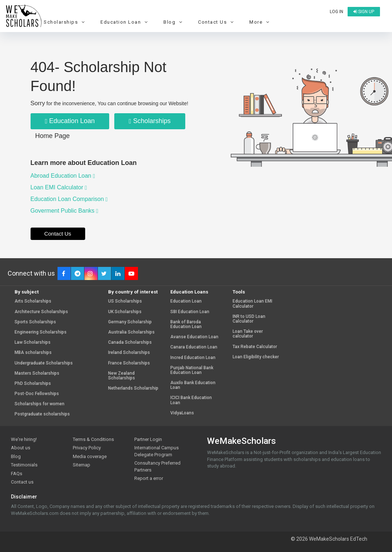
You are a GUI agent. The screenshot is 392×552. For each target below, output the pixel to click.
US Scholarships (125, 301)
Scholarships (65, 22)
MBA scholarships (33, 353)
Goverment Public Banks (64, 211)
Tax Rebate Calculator (255, 347)
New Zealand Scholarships (122, 376)
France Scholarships (129, 363)
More (260, 22)
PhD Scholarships (33, 384)
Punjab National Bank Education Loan (192, 370)
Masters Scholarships (37, 373)
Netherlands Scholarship (133, 388)
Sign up (364, 12)
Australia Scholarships (131, 332)
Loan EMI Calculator (59, 187)
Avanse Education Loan (194, 337)
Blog (174, 22)
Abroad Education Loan (63, 176)
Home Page (53, 136)
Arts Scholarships (33, 301)
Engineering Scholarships (41, 332)
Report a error (149, 478)
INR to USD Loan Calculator (249, 319)
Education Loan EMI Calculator (252, 304)
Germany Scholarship (130, 322)
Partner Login (148, 439)
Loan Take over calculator (248, 334)
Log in (336, 12)
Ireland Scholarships (129, 353)
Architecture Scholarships (41, 312)
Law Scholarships (33, 342)
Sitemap (82, 465)
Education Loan (125, 22)
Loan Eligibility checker (256, 357)
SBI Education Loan (190, 312)
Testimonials (24, 465)
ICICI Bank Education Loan (191, 400)
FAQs (17, 474)
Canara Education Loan (194, 347)
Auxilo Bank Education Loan (193, 385)
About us (21, 448)
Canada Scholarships (130, 342)
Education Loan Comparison (69, 199)
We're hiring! (24, 439)
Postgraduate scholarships (42, 414)
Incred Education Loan (193, 358)
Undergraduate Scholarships (44, 363)
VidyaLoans (182, 413)
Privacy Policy (87, 448)
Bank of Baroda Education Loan (186, 324)
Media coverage (90, 456)
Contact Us (217, 22)
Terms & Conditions (93, 439)
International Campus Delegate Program (157, 451)
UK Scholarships (125, 312)
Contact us (22, 482)
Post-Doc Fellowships (37, 394)
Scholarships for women (39, 404)
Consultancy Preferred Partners (157, 466)
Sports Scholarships (35, 322)
